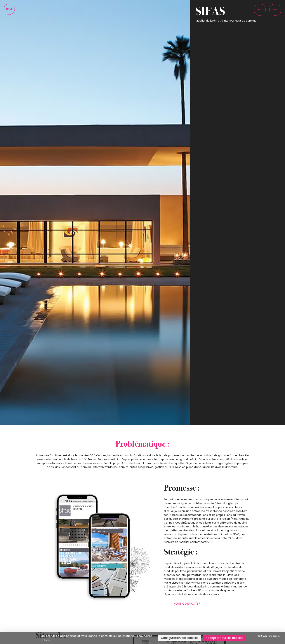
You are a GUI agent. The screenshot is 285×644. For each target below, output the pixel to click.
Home (9, 9)
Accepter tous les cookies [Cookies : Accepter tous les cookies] (224, 638)
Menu (275, 9)
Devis (260, 9)
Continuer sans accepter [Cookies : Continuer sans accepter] (269, 636)
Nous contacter (187, 604)
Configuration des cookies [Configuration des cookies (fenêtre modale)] (180, 638)
